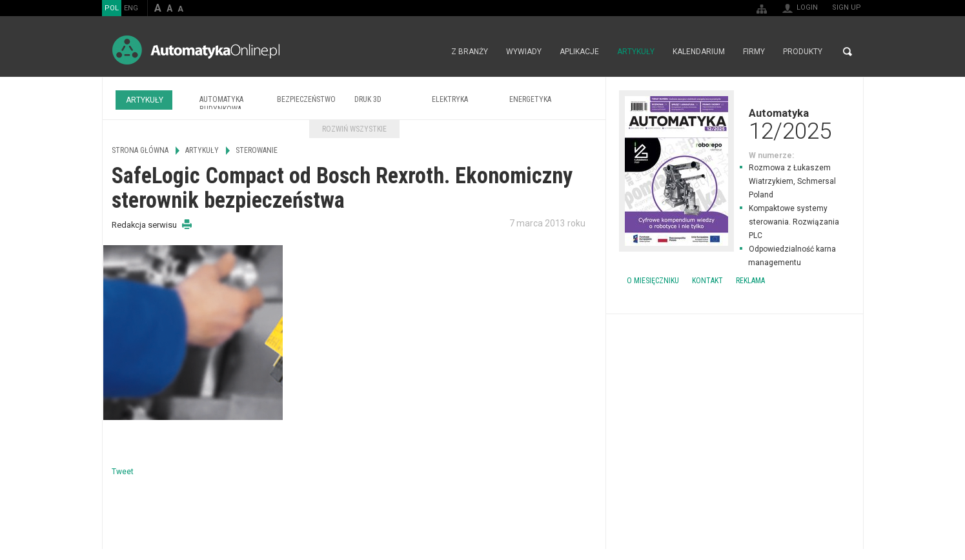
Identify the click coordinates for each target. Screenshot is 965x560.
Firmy (754, 52)
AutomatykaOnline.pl (196, 50)
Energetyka (530, 99)
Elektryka (450, 99)
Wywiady (524, 52)
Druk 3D (368, 99)
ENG (131, 8)
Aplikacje (579, 52)
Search (848, 52)
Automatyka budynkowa (221, 104)
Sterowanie (257, 150)
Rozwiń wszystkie (354, 129)
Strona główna (428, 52)
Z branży (470, 52)
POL (112, 8)
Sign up (847, 7)
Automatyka (735, 124)
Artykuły (636, 52)
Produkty (803, 52)
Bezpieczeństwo (306, 99)
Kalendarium (699, 52)
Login (807, 7)
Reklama (750, 281)
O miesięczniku (653, 281)
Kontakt (707, 281)
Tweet (123, 472)
